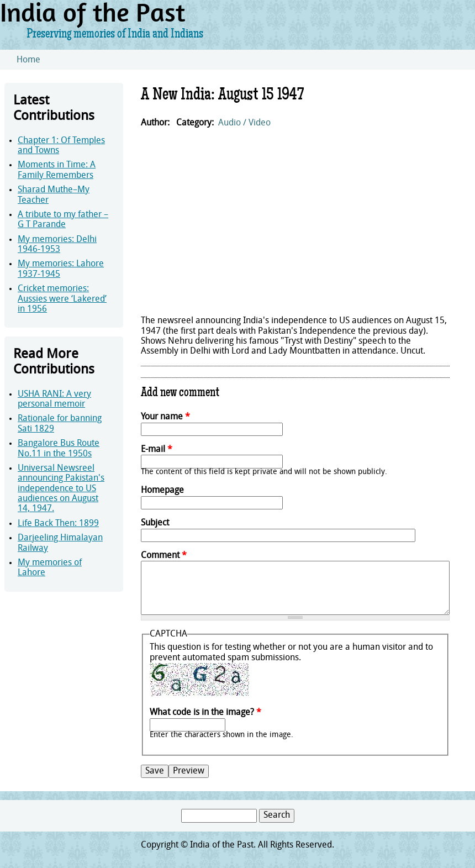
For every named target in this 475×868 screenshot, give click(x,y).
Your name (165, 417)
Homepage (162, 491)
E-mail (157, 450)
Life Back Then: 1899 (58, 524)
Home (28, 60)
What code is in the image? (205, 713)
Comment (164, 556)
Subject (155, 523)
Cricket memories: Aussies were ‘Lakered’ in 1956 (62, 299)
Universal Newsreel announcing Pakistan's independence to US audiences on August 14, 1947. (61, 489)
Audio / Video (244, 123)
